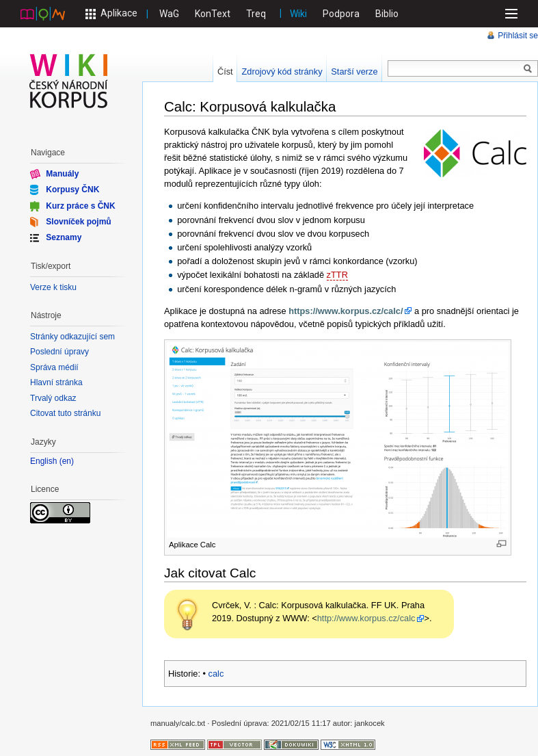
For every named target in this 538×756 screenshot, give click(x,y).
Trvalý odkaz (53, 398)
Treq (256, 14)
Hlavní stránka (56, 382)
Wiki (298, 14)
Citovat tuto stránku (65, 413)
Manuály (62, 174)
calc (216, 674)
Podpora (341, 14)
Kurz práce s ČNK (80, 205)
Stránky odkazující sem (72, 337)
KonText (213, 14)
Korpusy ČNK (72, 190)
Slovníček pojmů (78, 222)
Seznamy (64, 237)
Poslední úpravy (59, 352)
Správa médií (54, 367)
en (67, 461)
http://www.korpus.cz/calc (366, 618)
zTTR (337, 275)
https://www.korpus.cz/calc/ (346, 311)
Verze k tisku (53, 287)
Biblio (387, 14)
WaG (169, 14)
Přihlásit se (518, 36)
